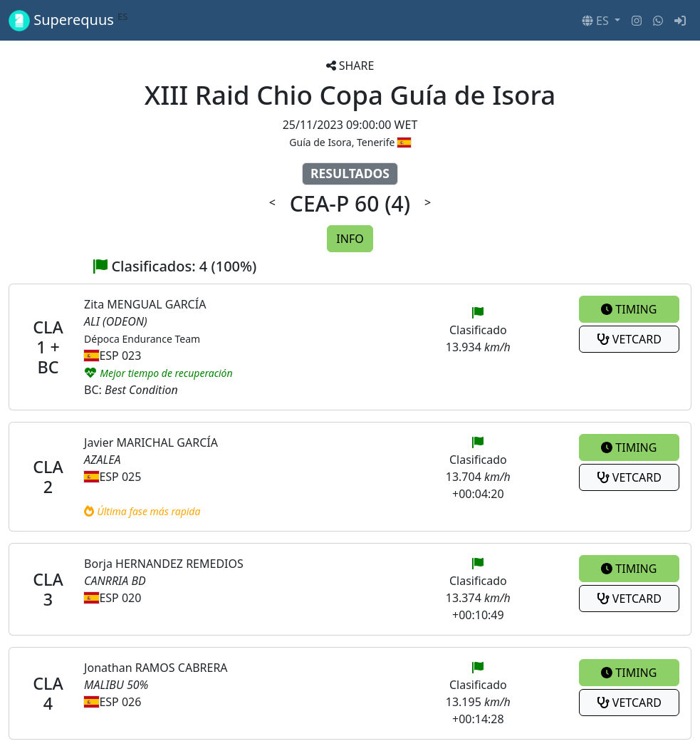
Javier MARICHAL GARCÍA (151, 442)
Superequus (68, 20)
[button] (601, 21)
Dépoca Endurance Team (142, 339)
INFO (350, 239)
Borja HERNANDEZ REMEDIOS (164, 564)
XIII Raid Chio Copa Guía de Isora (350, 95)
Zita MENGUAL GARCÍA (145, 304)
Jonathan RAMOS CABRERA (156, 668)
